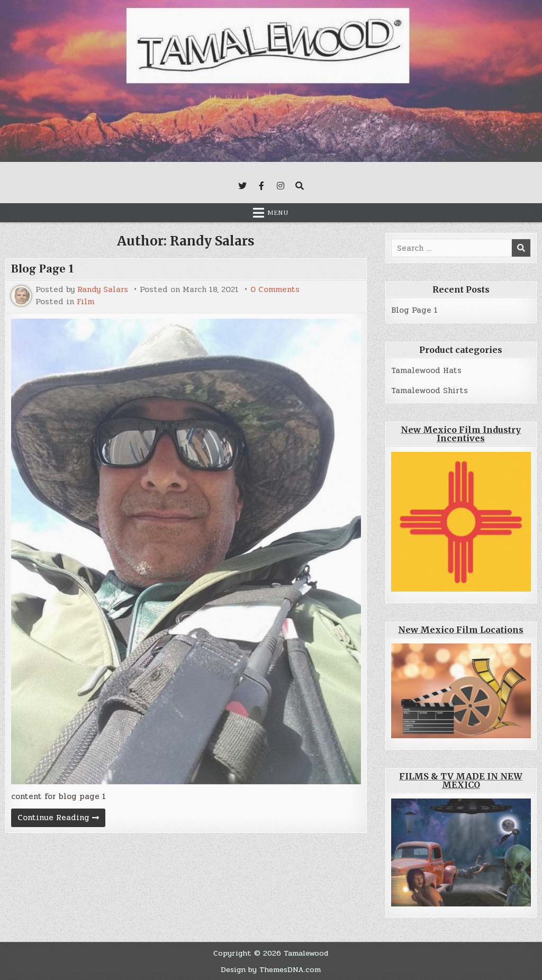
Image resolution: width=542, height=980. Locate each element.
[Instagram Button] (281, 186)
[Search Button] (300, 186)
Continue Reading (61, 819)
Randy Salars (103, 290)
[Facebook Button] (261, 186)
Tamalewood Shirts (430, 391)
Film (85, 302)
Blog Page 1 (43, 269)
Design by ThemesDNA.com (271, 969)
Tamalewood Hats (426, 370)
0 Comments (275, 290)
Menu (278, 213)
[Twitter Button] (242, 186)
